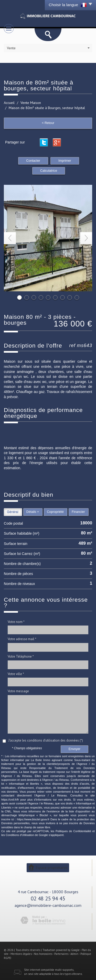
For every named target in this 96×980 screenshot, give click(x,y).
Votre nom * (16, 622)
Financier (78, 512)
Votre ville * (16, 674)
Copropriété (55, 512)
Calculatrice (49, 171)
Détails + (33, 512)
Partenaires (61, 954)
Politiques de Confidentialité (73, 831)
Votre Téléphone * (21, 656)
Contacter (33, 161)
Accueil (9, 103)
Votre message (18, 691)
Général (13, 512)
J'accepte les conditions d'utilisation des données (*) (46, 740)
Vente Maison (31, 103)
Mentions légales (21, 954)
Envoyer (74, 749)
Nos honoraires (43, 954)
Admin (74, 954)
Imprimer (65, 161)
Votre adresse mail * (22, 639)
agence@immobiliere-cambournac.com (48, 905)
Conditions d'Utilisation (20, 835)
